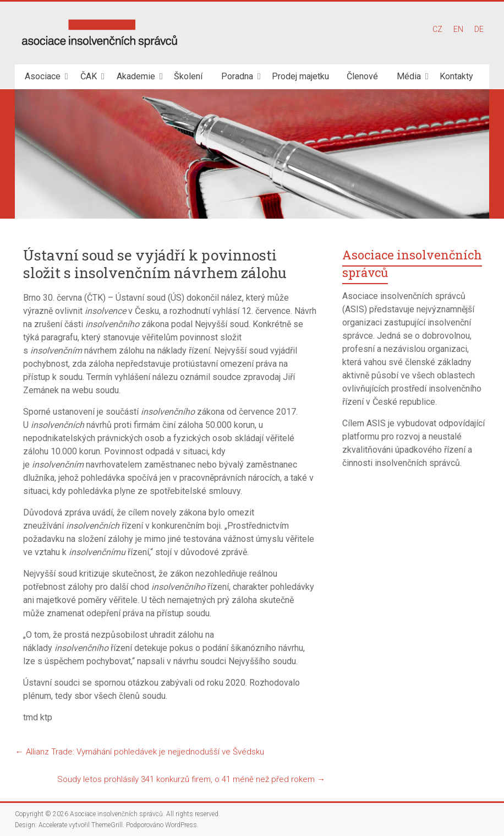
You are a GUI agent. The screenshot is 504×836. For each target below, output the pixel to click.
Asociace (43, 76)
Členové (362, 76)
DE (479, 29)
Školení (188, 76)
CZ (437, 29)
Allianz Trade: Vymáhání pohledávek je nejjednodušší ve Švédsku (139, 752)
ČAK (89, 76)
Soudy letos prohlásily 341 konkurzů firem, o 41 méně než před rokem (191, 779)
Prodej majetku (300, 76)
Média (409, 76)
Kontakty (456, 76)
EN (458, 29)
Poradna (237, 76)
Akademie (136, 76)
